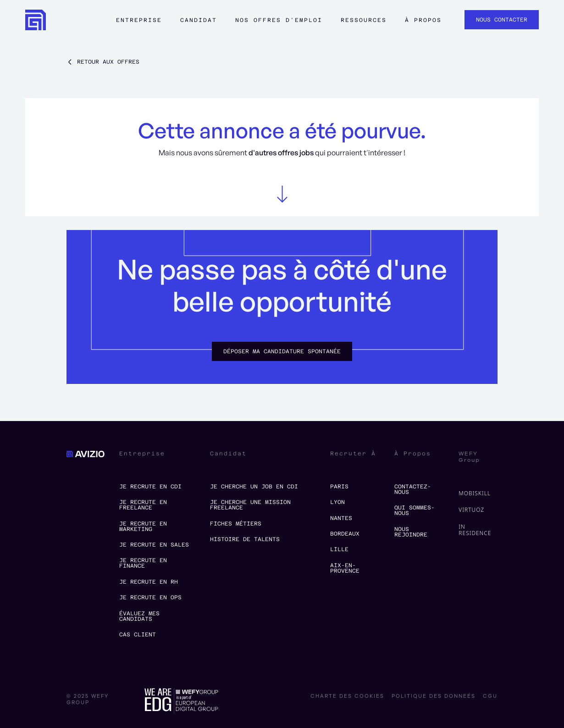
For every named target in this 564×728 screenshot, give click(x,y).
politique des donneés (434, 696)
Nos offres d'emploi (279, 20)
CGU (490, 696)
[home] (36, 20)
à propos (423, 20)
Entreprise (139, 20)
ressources (364, 20)
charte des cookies (347, 696)
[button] (139, 24)
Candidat (199, 20)
